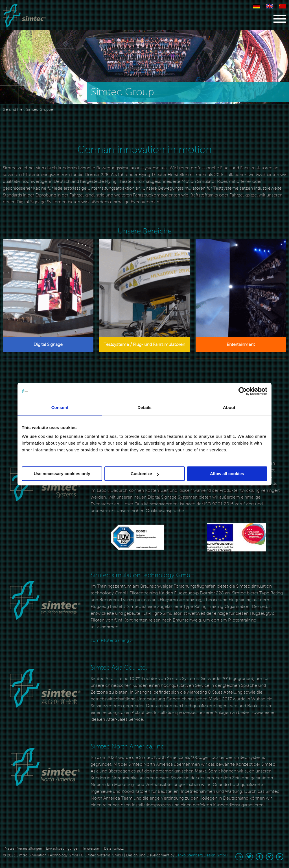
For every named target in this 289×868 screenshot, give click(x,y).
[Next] (269, 74)
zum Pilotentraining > (112, 640)
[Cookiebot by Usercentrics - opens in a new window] (243, 391)
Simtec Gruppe (40, 109)
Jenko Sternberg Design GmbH (202, 855)
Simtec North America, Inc (127, 746)
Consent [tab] (60, 407)
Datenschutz (114, 849)
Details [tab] (144, 407)
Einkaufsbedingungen (63, 849)
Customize (145, 474)
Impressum (92, 849)
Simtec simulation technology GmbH (143, 575)
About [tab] (229, 407)
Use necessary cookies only (62, 474)
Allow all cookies (227, 474)
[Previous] (20, 74)
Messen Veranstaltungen (23, 849)
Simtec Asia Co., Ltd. (119, 668)
